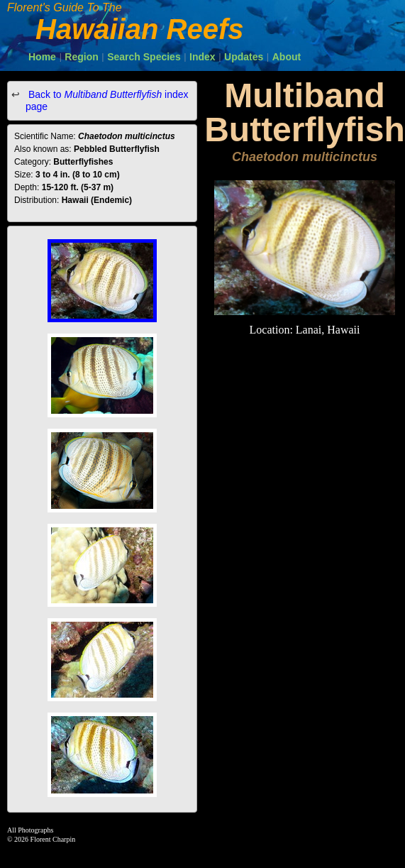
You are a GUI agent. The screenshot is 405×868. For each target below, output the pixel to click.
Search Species (144, 57)
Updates (244, 57)
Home (42, 57)
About (287, 57)
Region (81, 57)
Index (202, 57)
